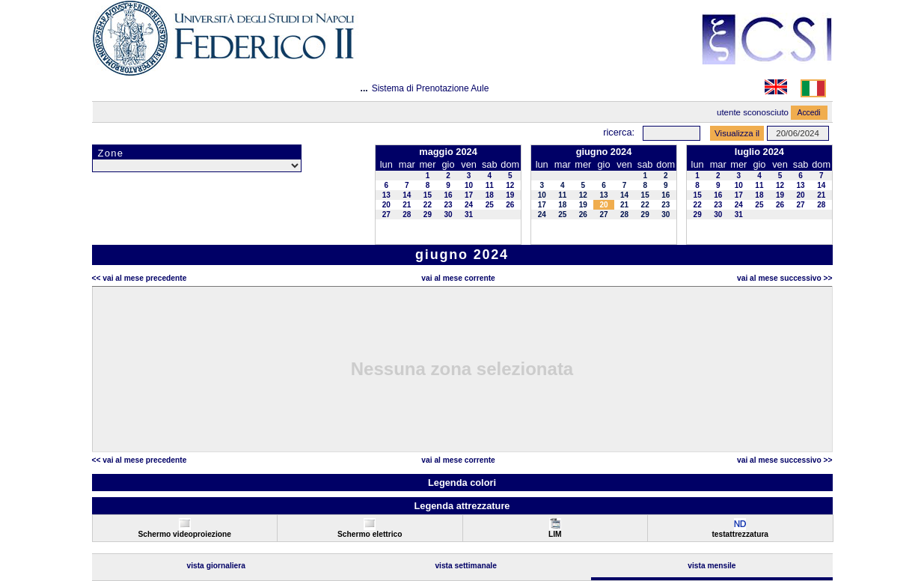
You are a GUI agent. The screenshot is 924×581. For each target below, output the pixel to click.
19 (510, 195)
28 (407, 215)
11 (490, 185)
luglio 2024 (759, 152)
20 (386, 205)
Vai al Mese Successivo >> (784, 278)
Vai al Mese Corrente (458, 278)
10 (469, 185)
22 (428, 205)
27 (386, 215)
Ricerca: (619, 132)
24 (469, 205)
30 (448, 215)
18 (490, 195)
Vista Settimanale (466, 566)
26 (510, 205)
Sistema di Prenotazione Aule (431, 88)
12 (510, 185)
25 (490, 205)
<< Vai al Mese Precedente (140, 278)
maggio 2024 (448, 152)
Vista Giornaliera (216, 566)
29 (428, 215)
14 (407, 195)
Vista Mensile (712, 566)
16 (448, 195)
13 (386, 195)
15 (428, 195)
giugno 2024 (604, 152)
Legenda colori (462, 483)
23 (448, 205)
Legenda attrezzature (462, 506)
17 (469, 195)
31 (469, 215)
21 (407, 205)
